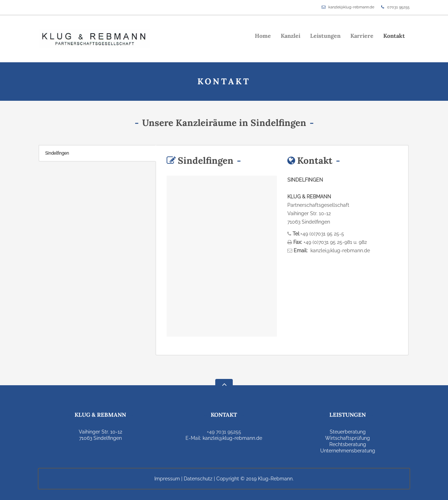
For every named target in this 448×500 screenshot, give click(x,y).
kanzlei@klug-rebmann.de (351, 7)
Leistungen (325, 36)
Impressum (167, 479)
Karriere (362, 36)
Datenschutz (198, 479)
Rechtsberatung (348, 444)
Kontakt (394, 36)
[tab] (97, 153)
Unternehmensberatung (348, 451)
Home (263, 36)
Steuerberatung (348, 432)
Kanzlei (290, 36)
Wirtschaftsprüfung (348, 438)
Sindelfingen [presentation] (57, 153)
